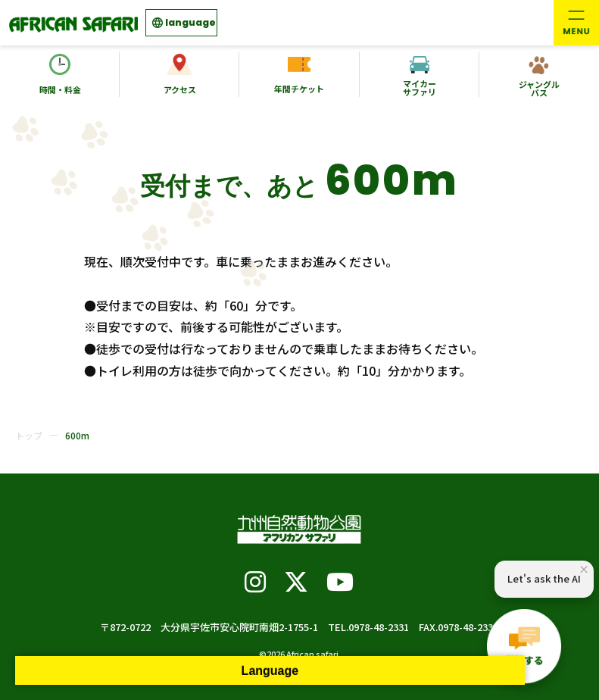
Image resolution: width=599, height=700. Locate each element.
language (190, 22)
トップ (29, 435)
